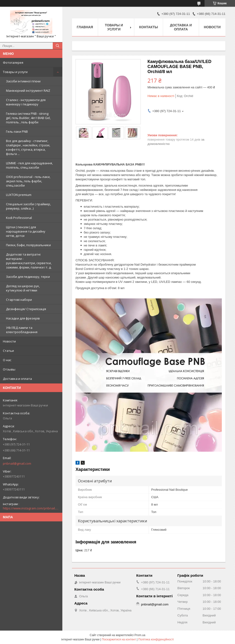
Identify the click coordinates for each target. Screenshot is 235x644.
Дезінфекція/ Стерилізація (26, 309)
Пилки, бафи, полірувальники (28, 245)
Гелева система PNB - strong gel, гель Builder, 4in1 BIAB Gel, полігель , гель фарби (28, 118)
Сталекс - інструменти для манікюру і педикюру (26, 102)
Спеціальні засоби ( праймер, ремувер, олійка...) (28, 206)
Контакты (148, 27)
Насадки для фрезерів (23, 318)
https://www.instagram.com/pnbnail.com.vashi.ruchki (31, 508)
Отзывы (9, 369)
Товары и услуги (15, 72)
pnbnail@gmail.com (17, 463)
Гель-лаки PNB (17, 131)
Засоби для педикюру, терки (28, 277)
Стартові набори (19, 300)
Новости (9, 341)
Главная (85, 27)
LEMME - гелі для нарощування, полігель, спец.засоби (29, 165)
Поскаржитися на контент (119, 639)
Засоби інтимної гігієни (23, 81)
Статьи (8, 351)
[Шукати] (58, 46)
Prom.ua (140, 635)
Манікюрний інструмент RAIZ (28, 91)
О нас (7, 360)
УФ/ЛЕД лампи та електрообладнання (22, 330)
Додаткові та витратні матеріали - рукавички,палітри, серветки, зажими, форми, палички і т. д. (29, 261)
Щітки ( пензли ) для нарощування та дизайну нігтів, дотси (26, 231)
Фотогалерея (13, 63)
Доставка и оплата (17, 379)
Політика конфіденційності (156, 639)
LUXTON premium (19, 195)
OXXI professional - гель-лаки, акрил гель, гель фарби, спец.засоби (28, 181)
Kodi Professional (19, 218)
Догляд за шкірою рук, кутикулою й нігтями (23, 288)
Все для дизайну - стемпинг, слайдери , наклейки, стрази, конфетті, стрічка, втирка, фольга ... (28, 147)
